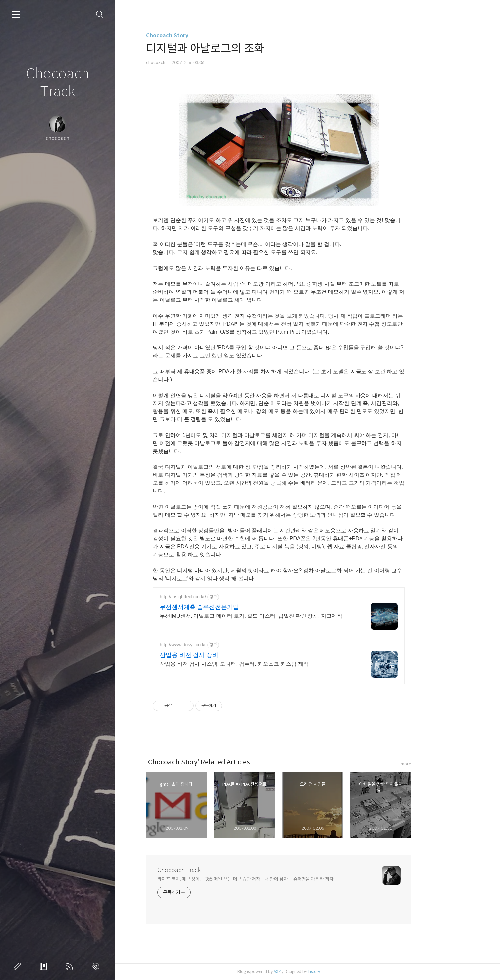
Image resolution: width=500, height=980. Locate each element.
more (435, 764)
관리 (97, 966)
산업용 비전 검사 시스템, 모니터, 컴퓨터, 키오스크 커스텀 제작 (263, 664)
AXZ (306, 972)
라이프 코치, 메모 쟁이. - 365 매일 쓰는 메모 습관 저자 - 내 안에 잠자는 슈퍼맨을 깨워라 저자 (274, 879)
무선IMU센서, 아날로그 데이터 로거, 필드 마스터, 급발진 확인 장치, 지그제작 (280, 616)
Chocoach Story (196, 36)
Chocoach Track (57, 83)
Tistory (343, 972)
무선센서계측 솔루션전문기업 (228, 607)
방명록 (45, 966)
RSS (71, 966)
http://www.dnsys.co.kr (212, 645)
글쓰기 (19, 966)
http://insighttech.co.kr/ (212, 597)
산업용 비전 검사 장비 (218, 655)
